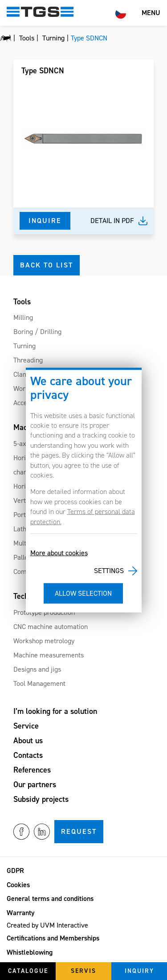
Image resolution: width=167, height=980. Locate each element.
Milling (23, 317)
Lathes (23, 529)
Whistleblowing (30, 952)
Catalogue (28, 971)
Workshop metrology (44, 641)
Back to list (47, 265)
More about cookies (59, 553)
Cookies (18, 885)
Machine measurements (49, 655)
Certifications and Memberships (53, 938)
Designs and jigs (37, 669)
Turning (24, 346)
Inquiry (139, 971)
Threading (28, 360)
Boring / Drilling (37, 332)
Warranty (21, 913)
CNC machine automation (51, 627)
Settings (109, 571)
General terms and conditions (50, 898)
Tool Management (39, 683)
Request (79, 831)
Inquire (45, 221)
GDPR (15, 870)
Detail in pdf (112, 221)
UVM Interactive (64, 925)
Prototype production (44, 612)
